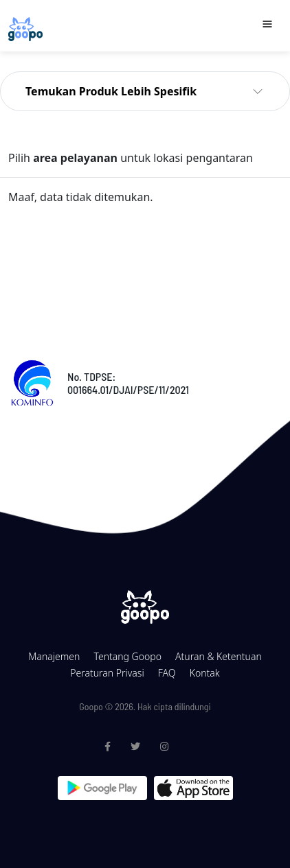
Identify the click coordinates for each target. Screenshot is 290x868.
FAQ (167, 673)
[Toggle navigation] (267, 24)
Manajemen (54, 656)
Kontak (205, 673)
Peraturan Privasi (107, 673)
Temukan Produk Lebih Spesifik (111, 91)
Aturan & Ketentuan (219, 656)
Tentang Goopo (127, 656)
